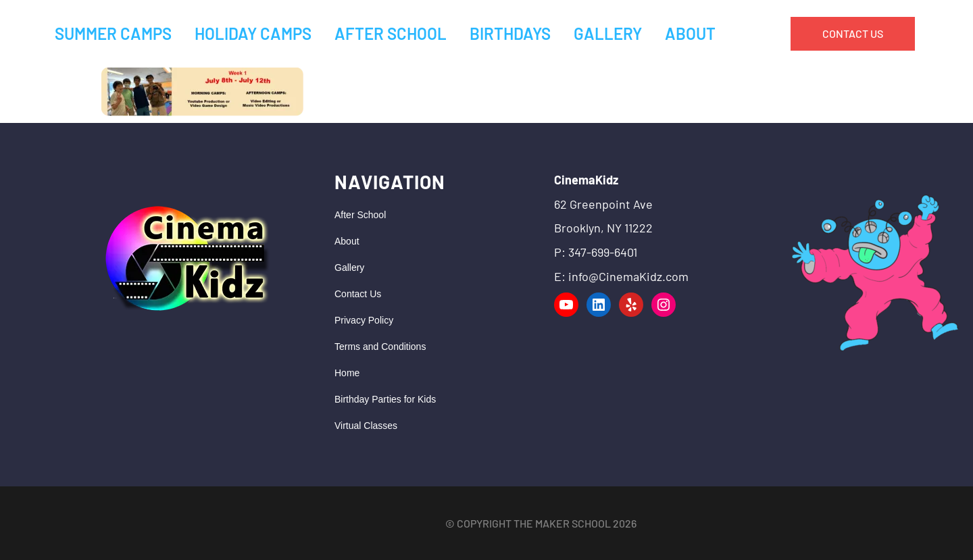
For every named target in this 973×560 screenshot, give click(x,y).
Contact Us (358, 294)
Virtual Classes (366, 426)
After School (360, 215)
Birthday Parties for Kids (385, 399)
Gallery (349, 268)
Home (347, 373)
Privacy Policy (364, 320)
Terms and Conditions (380, 347)
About (347, 241)
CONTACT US (853, 33)
